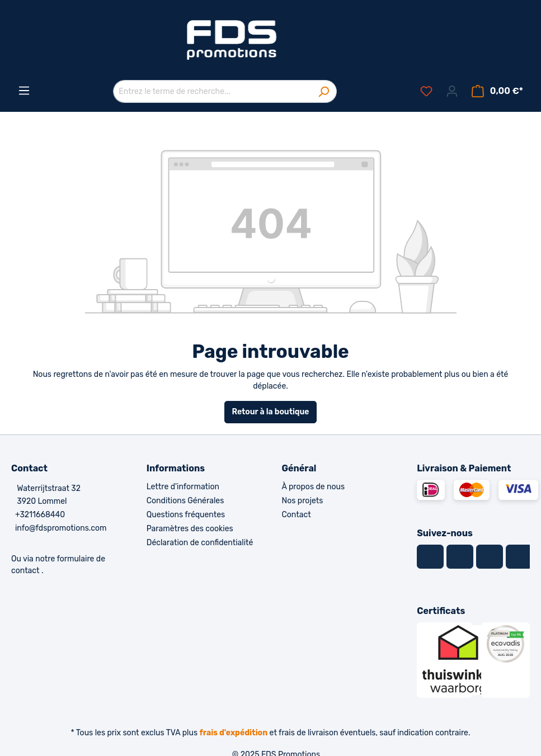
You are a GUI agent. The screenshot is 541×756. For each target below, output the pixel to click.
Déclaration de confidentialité (200, 543)
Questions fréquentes (186, 515)
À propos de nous (314, 487)
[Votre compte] (452, 91)
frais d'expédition (234, 733)
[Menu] (24, 91)
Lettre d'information (183, 487)
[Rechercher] (324, 91)
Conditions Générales (185, 501)
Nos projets (303, 501)
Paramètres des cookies (190, 529)
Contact (297, 515)
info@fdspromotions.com (61, 528)
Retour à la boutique (270, 412)
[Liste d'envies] (426, 91)
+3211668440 (40, 515)
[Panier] (497, 91)
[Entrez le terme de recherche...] (212, 91)
